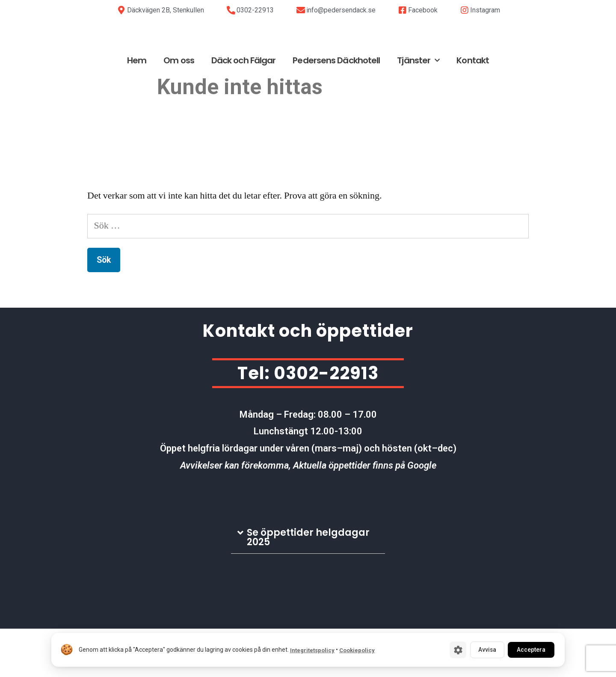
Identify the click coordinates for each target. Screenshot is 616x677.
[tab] (308, 586)
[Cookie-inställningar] (453, 650)
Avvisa (484, 650)
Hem (137, 109)
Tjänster (418, 109)
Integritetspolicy (312, 650)
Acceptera (530, 650)
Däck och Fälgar (244, 109)
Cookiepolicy (357, 650)
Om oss (179, 109)
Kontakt (473, 109)
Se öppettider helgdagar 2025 (308, 585)
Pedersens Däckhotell (336, 109)
